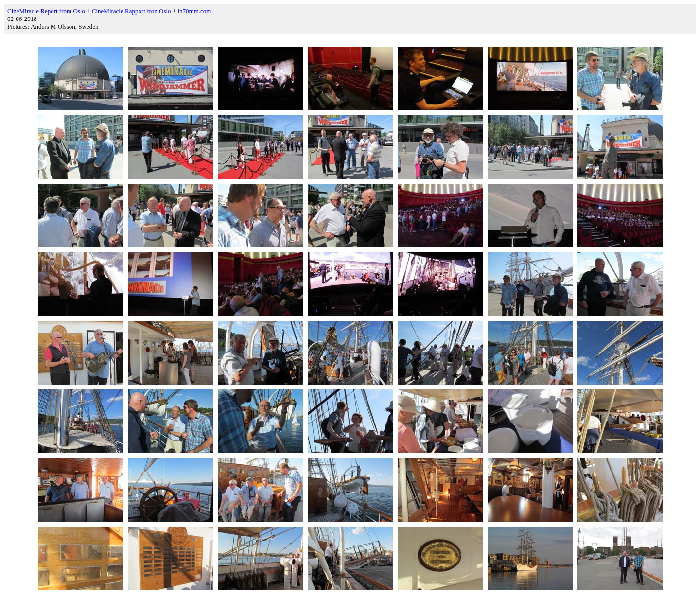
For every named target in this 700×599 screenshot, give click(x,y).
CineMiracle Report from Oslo (46, 11)
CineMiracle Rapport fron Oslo (131, 11)
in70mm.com (194, 11)
